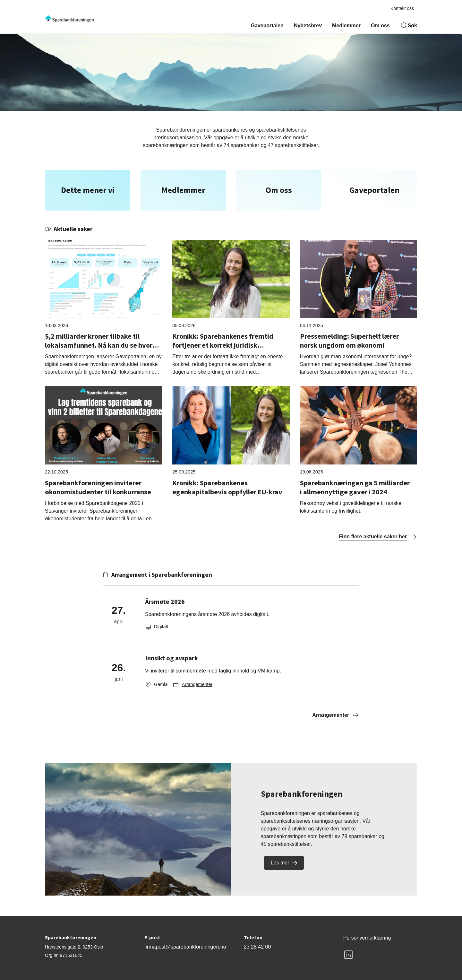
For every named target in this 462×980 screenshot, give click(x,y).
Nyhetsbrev (308, 26)
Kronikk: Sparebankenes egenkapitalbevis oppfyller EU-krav (227, 487)
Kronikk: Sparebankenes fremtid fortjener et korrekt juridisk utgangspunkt (223, 345)
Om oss (380, 26)
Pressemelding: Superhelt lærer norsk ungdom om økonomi (349, 341)
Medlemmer (346, 26)
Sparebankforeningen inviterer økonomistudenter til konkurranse (98, 487)
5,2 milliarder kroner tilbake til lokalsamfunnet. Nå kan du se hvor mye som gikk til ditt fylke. (99, 345)
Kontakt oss (402, 8)
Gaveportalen (267, 26)
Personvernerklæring (367, 938)
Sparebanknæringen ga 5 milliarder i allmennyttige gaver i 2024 (355, 487)
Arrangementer (197, 684)
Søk (409, 26)
